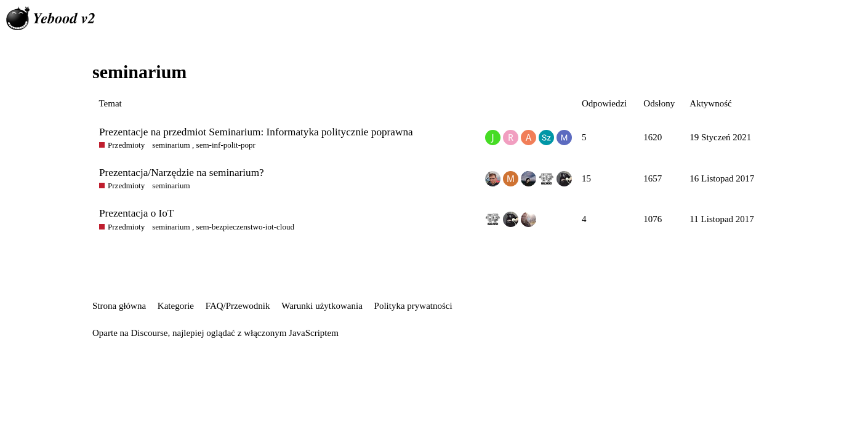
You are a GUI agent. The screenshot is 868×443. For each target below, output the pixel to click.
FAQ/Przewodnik (238, 306)
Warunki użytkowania (322, 306)
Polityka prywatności (413, 306)
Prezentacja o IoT (136, 213)
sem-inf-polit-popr (226, 145)
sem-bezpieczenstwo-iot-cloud (245, 227)
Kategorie (176, 306)
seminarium (171, 145)
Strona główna (119, 306)
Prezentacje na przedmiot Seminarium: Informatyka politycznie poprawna (256, 132)
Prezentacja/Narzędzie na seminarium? (182, 173)
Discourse (149, 333)
